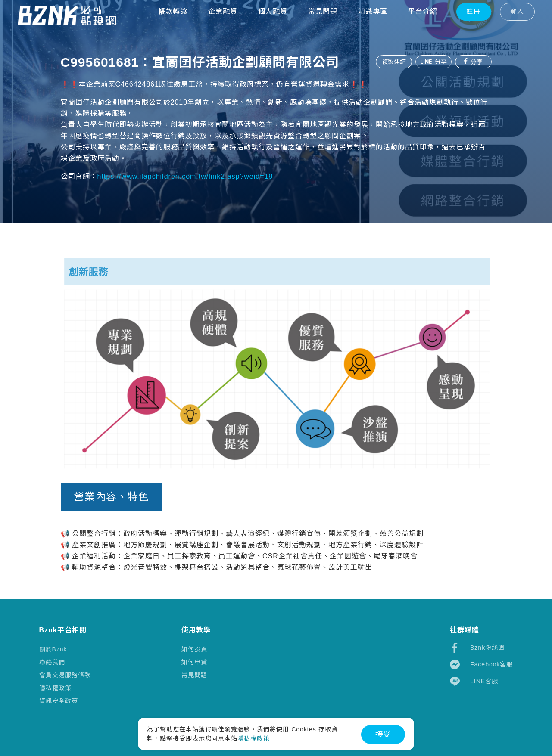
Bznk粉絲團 (477, 648)
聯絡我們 (52, 662)
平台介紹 (408, 26)
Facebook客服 (481, 665)
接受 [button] (383, 734)
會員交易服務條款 (65, 675)
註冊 (458, 26)
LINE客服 (474, 681)
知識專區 (358, 26)
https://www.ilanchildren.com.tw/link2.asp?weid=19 (185, 176)
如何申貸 (194, 662)
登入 (501, 26)
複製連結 (390, 62)
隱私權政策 (55, 688)
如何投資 (194, 649)
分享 (431, 62)
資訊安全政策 (59, 701)
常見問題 (194, 675)
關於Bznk (53, 649)
